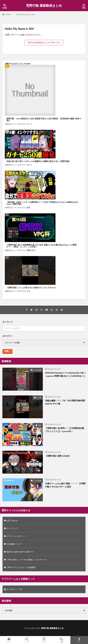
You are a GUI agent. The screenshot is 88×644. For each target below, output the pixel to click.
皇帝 (28, 208)
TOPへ (79, 640)
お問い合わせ (12, 521)
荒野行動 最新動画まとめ (44, 6)
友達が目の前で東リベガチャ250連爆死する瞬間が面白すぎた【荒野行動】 (38, 161)
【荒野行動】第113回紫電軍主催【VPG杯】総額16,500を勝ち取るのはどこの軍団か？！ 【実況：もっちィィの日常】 (41, 246)
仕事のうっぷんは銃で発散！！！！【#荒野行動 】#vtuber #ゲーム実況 (65, 485)
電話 (62, 640)
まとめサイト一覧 (14, 589)
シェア (26, 640)
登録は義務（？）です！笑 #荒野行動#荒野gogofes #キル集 (65, 402)
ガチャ (29, 165)
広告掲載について (14, 544)
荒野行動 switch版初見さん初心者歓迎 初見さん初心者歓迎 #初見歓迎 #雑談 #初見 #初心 (44, 120)
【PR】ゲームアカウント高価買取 (21, 567)
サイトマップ (12, 528)
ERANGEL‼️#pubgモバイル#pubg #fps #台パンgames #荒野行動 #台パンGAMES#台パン (65, 374)
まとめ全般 (37, 370)
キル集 (39, 397)
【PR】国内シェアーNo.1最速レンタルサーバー (27, 560)
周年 (40, 425)
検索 (7, 351)
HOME (8, 14)
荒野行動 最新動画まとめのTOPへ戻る (44, 42)
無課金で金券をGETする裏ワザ (20, 552)
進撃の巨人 (31, 250)
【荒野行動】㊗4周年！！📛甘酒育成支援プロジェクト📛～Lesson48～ (65, 430)
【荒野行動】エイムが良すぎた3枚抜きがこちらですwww (31, 288)
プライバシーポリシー (16, 536)
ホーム (9, 640)
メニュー (44, 640)
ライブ (29, 124)
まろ (28, 291)
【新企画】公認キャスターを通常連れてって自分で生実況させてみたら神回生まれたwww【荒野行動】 (42, 203)
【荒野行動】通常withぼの (58, 456)
